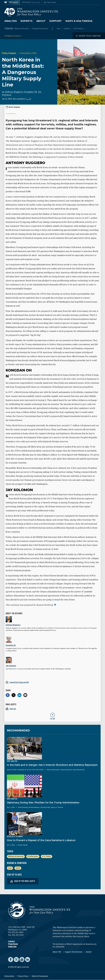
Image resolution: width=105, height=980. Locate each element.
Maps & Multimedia (79, 21)
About (41, 21)
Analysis (11, 21)
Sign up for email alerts (23, 881)
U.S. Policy (46, 856)
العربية (29, 99)
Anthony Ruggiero (14, 92)
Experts (27, 21)
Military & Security (22, 29)
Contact (11, 941)
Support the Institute (74, 952)
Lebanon (67, 29)
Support (56, 21)
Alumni (89, 952)
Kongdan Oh (31, 92)
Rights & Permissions (40, 976)
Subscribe (12, 947)
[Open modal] (88, 36)
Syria (18, 868)
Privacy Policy (23, 976)
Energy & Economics (40, 29)
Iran (59, 29)
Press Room (13, 944)
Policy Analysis (9, 53)
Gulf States (79, 29)
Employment (9, 976)
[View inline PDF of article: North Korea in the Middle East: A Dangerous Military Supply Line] (52, 682)
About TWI (57, 952)
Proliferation (33, 856)
